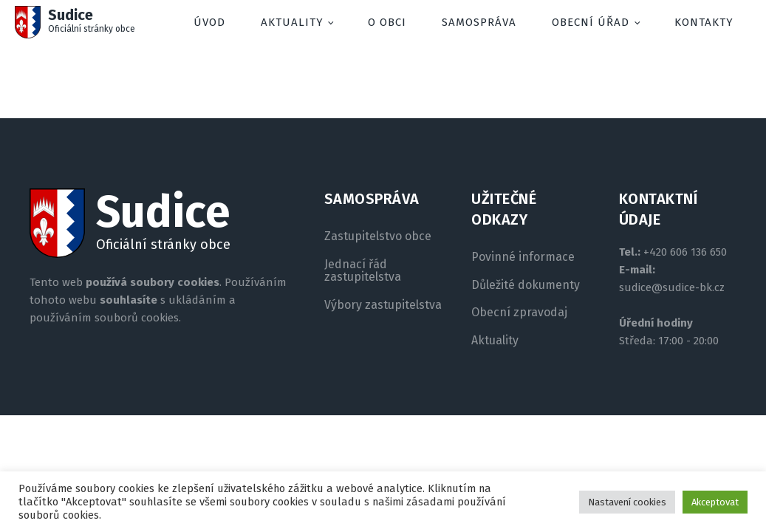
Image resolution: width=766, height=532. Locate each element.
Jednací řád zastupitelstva (363, 271)
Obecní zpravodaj (519, 313)
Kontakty (704, 22)
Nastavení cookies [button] (627, 502)
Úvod (209, 22)
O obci (387, 22)
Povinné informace (523, 257)
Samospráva (479, 22)
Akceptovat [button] (715, 502)
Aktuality (292, 22)
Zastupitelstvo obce (378, 236)
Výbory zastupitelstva (383, 305)
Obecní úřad (591, 22)
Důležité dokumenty (526, 285)
